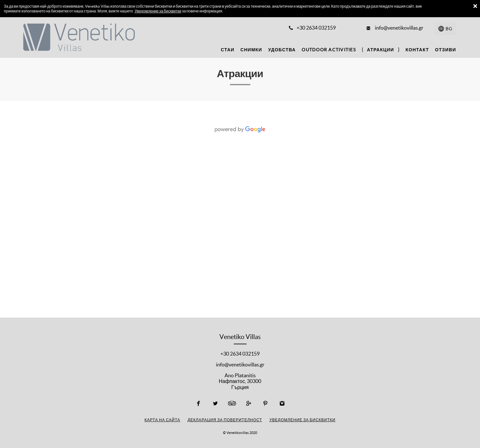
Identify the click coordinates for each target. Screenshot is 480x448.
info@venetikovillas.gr (240, 365)
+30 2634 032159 (240, 354)
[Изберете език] (445, 29)
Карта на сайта (162, 420)
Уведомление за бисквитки (158, 11)
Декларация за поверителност (225, 420)
